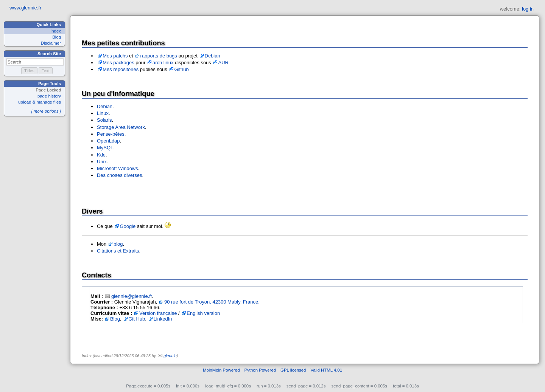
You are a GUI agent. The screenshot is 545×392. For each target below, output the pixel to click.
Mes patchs (115, 56)
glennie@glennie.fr (132, 296)
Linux (103, 113)
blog (118, 244)
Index (56, 31)
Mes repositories (121, 69)
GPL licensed (293, 370)
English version (203, 313)
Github (182, 69)
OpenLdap (108, 141)
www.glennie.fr (25, 8)
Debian (213, 56)
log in (528, 9)
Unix (102, 162)
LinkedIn (163, 319)
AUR (223, 63)
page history (49, 96)
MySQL (105, 148)
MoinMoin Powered (221, 370)
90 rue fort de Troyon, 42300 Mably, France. (212, 302)
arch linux (163, 63)
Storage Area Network (121, 127)
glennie (170, 356)
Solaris (104, 120)
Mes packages (118, 63)
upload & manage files (40, 102)
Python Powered (260, 370)
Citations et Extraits (118, 251)
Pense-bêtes (111, 134)
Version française (158, 313)
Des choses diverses (120, 175)
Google (128, 226)
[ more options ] (46, 111)
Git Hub (137, 319)
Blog (57, 37)
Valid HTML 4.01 (326, 370)
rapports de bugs (159, 56)
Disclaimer (51, 43)
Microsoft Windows (118, 168)
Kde (101, 155)
